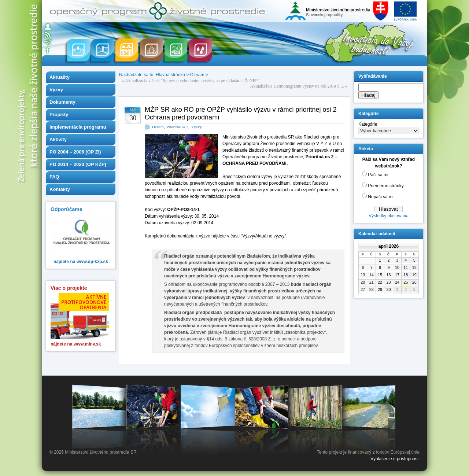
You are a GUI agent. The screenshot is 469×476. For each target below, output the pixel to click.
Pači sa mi (378, 175)
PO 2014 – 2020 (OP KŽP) (78, 164)
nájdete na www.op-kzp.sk (81, 262)
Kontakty (60, 189)
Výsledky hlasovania (389, 216)
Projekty (59, 115)
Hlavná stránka (170, 75)
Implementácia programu (78, 127)
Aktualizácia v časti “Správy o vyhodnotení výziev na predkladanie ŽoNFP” (192, 81)
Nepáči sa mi (381, 197)
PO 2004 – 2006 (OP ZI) (75, 152)
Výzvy (56, 90)
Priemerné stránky (386, 186)
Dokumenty (62, 102)
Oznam (197, 75)
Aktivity (58, 139)
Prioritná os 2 (178, 127)
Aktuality (60, 77)
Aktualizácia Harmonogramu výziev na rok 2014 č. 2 (297, 86)
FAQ (54, 177)
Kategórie (368, 124)
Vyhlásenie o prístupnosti (395, 459)
